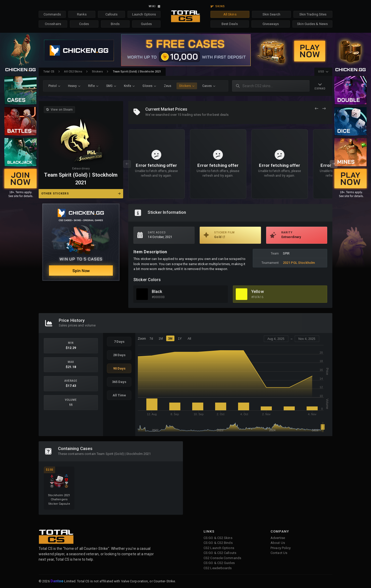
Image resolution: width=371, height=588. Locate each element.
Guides (146, 24)
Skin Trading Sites (313, 14)
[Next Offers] (324, 109)
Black (157, 292)
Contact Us (279, 553)
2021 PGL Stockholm (299, 263)
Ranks (82, 14)
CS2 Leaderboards (218, 568)
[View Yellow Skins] (242, 294)
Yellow (258, 292)
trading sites (192, 115)
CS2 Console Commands (222, 558)
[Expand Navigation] (320, 86)
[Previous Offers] (317, 109)
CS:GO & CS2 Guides (219, 563)
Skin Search (271, 14)
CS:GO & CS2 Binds (218, 543)
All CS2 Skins (73, 72)
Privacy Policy (281, 548)
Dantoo (57, 581)
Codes (84, 24)
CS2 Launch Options (219, 548)
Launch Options (144, 14)
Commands (52, 14)
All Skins (230, 14)
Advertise (278, 538)
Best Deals (230, 24)
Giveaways (271, 24)
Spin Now (81, 271)
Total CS (49, 72)
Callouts (112, 14)
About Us (278, 543)
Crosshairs (53, 24)
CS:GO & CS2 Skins (218, 538)
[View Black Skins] (142, 294)
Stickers (97, 72)
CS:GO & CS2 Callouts (220, 553)
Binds (115, 24)
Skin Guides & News (312, 24)
